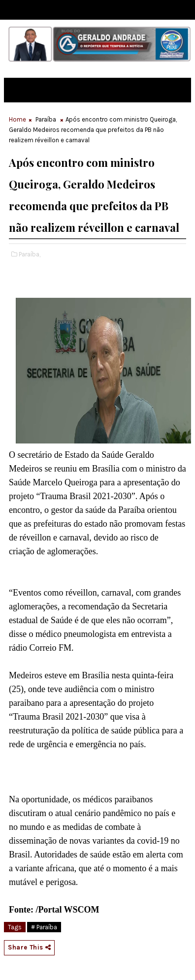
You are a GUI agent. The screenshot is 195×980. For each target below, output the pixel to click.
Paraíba (46, 119)
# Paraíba (44, 927)
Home (17, 119)
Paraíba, (30, 254)
